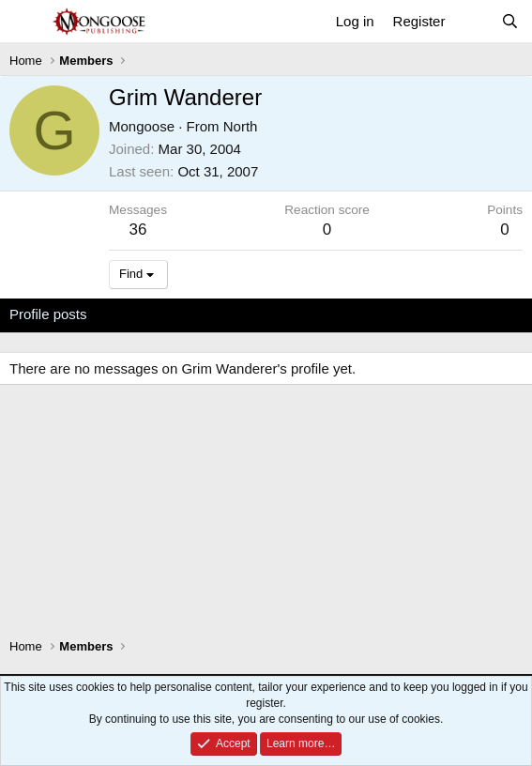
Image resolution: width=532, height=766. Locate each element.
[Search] (510, 21)
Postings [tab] (236, 314)
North (241, 126)
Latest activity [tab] (149, 314)
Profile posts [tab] (48, 314)
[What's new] (472, 21)
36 (138, 230)
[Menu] (26, 22)
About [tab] (301, 314)
